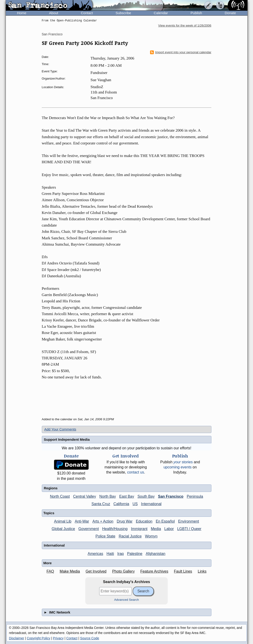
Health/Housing (115, 529)
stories (183, 462)
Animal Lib (63, 521)
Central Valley (85, 496)
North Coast (60, 496)
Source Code (90, 638)
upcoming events (178, 467)
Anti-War (82, 521)
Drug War (125, 521)
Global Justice (63, 529)
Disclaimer (17, 638)
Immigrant (139, 529)
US (135, 504)
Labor (169, 529)
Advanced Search (126, 600)
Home (22, 13)
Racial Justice (130, 536)
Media (156, 529)
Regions (51, 488)
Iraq (121, 554)
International (151, 504)
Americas (95, 554)
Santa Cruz (101, 504)
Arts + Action (103, 521)
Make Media (70, 571)
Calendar (161, 13)
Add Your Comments (60, 429)
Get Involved (96, 571)
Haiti (110, 554)
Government (89, 529)
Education (144, 521)
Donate (230, 13)
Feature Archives (154, 571)
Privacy (58, 638)
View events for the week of (185, 25)
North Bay (108, 496)
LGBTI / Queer (189, 529)
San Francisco (52, 34)
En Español (165, 521)
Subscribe (123, 13)
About (54, 13)
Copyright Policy (38, 638)
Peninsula (195, 496)
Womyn (151, 536)
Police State (105, 536)
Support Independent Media (67, 439)
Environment (189, 521)
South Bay (146, 496)
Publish (196, 13)
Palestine (135, 554)
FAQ (50, 571)
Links (202, 571)
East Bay (127, 496)
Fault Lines (183, 571)
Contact (87, 13)
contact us (136, 472)
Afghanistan (156, 554)
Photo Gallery (123, 571)
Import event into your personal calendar (181, 52)
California (121, 504)
